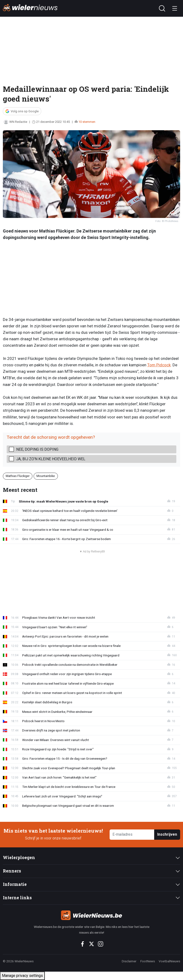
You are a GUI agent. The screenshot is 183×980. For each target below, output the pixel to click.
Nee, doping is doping (37, 449)
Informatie (15, 884)
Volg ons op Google (25, 111)
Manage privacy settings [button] (22, 976)
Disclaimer (129, 961)
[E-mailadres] (132, 835)
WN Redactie (15, 122)
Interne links (17, 898)
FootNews (148, 961)
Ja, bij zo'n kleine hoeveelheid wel (51, 459)
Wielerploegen (19, 858)
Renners (12, 871)
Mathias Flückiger (18, 476)
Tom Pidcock (159, 365)
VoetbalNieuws (169, 961)
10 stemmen (87, 122)
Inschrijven (167, 834)
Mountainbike (46, 476)
